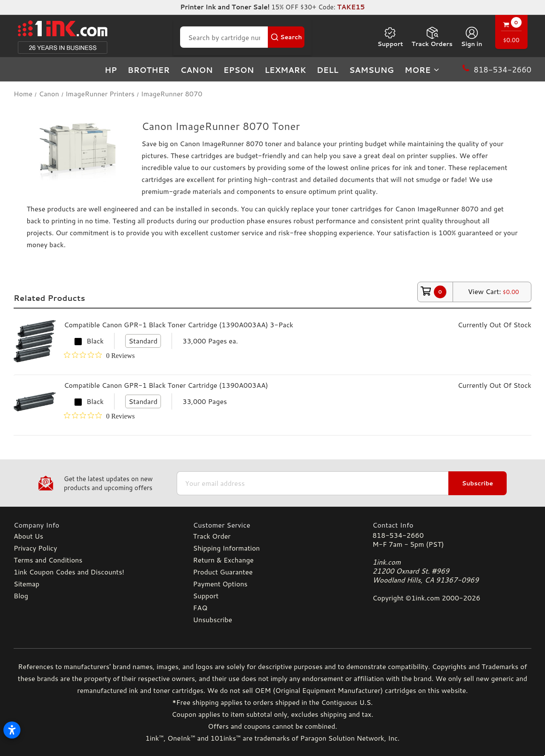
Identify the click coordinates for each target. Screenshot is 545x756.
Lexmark (285, 70)
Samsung (371, 70)
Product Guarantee (223, 572)
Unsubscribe (212, 619)
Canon (197, 70)
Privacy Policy (35, 548)
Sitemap (26, 584)
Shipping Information (226, 548)
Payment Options (220, 584)
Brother (149, 70)
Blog (21, 596)
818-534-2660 (398, 535)
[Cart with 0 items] (511, 33)
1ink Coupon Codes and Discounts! (69, 572)
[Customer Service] (272, 525)
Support (390, 37)
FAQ (200, 607)
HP (111, 70)
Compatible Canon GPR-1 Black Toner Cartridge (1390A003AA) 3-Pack (178, 325)
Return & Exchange (223, 560)
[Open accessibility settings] (12, 730)
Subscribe (478, 483)
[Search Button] (286, 37)
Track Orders (432, 37)
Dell (328, 70)
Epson (239, 70)
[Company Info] (93, 525)
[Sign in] (472, 37)
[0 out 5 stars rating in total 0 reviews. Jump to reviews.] (99, 355)
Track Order (212, 536)
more (422, 70)
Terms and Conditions (48, 560)
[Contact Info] (452, 525)
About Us (28, 536)
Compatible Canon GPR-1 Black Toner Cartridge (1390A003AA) (166, 385)
